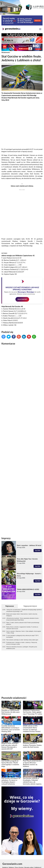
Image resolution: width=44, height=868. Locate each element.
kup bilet (38, 551)
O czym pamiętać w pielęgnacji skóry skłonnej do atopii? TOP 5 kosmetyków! (22, 636)
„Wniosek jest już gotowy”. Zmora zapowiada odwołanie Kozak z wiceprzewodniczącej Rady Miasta (23, 619)
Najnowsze (10, 606)
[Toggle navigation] (40, 29)
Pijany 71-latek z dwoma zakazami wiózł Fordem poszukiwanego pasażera (23, 623)
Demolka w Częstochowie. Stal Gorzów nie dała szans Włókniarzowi (11, 712)
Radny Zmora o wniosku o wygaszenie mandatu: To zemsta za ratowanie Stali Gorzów (22, 628)
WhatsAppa (30, 292)
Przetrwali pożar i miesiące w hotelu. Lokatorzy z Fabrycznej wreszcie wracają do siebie (22, 643)
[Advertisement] (22, 125)
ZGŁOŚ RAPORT (22, 299)
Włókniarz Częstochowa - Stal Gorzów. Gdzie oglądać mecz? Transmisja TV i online (33, 712)
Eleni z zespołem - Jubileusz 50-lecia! (29, 545)
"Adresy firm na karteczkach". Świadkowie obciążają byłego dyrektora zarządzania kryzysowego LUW (24, 611)
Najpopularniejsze (30, 606)
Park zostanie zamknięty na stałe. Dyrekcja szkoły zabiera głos (22, 640)
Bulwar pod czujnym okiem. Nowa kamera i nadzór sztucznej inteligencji (22, 615)
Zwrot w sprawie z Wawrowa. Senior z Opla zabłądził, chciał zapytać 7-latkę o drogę (24, 632)
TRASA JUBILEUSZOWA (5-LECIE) (28, 589)
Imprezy (6, 538)
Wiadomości (6, 52)
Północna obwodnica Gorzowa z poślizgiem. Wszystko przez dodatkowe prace (22, 648)
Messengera (22, 292)
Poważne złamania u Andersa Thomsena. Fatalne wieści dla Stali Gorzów (32, 745)
